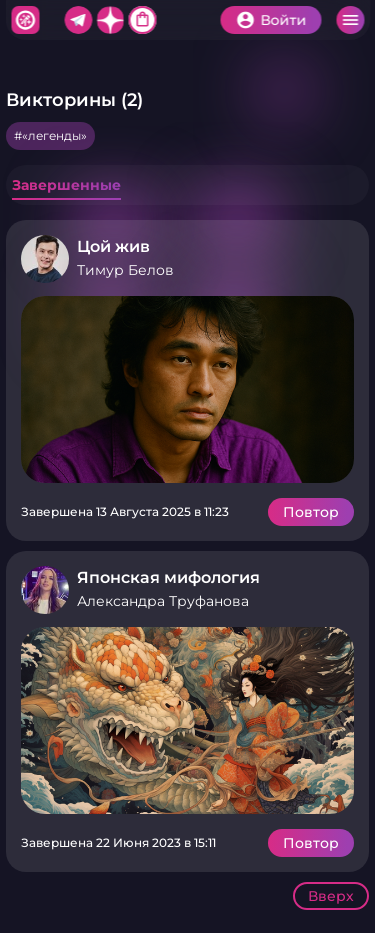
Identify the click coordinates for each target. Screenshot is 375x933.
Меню (350, 20)
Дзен (110, 20)
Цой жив (113, 246)
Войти (283, 20)
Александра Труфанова (163, 601)
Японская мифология (168, 577)
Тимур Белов (125, 270)
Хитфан (25, 20)
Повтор (311, 512)
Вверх (331, 896)
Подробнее (187, 389)
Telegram (78, 20)
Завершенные (66, 185)
